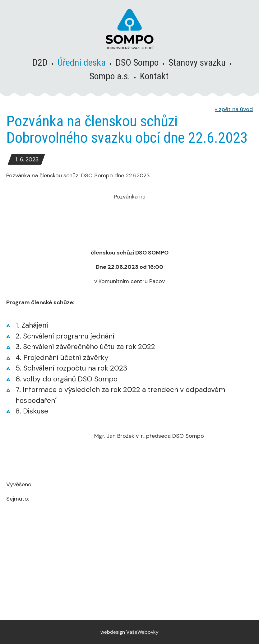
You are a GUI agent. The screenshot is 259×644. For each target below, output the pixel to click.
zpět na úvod (234, 109)
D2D (40, 62)
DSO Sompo (137, 62)
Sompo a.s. (110, 76)
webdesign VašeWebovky (129, 632)
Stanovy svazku (197, 62)
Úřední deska (82, 62)
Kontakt (154, 76)
